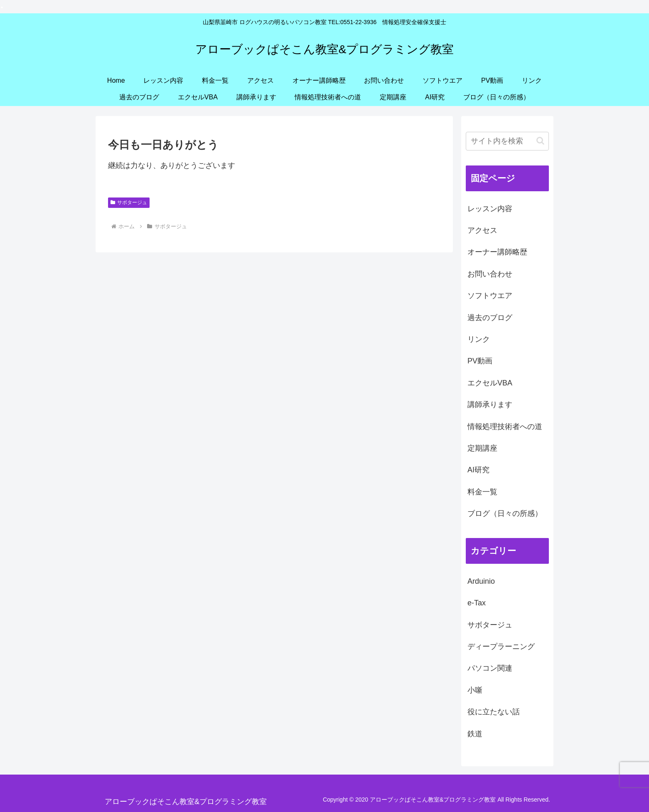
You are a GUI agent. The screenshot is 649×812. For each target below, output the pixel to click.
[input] (507, 141)
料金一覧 (482, 492)
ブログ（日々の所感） (505, 513)
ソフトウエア (490, 296)
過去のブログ (490, 318)
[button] (540, 141)
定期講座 (482, 448)
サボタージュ (129, 202)
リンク (479, 339)
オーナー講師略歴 (497, 252)
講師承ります (490, 405)
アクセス (482, 230)
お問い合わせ (490, 274)
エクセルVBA (490, 383)
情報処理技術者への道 (505, 427)
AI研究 (478, 470)
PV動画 (480, 361)
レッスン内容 (490, 209)
